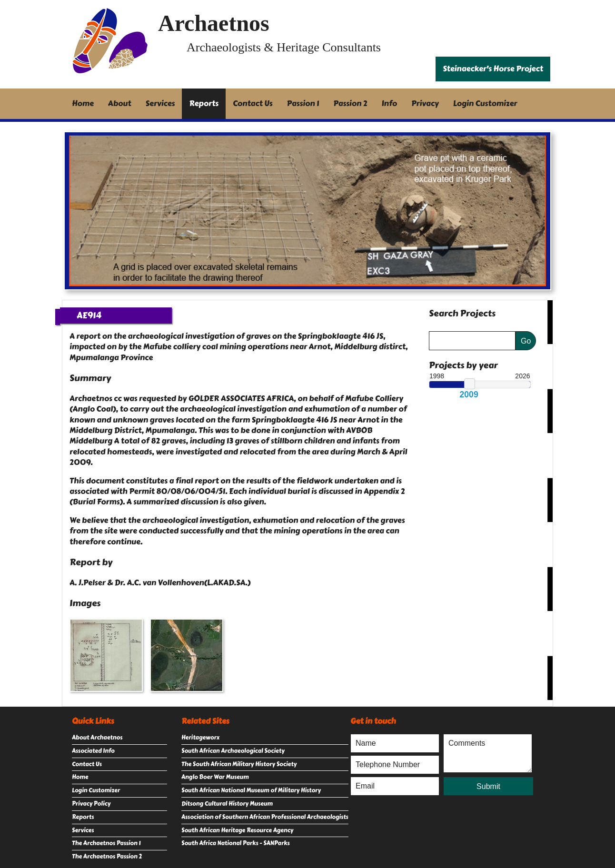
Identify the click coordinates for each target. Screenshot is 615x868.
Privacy (425, 104)
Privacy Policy (91, 804)
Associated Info (93, 751)
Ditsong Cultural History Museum (227, 804)
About (120, 104)
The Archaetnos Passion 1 (106, 843)
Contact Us (253, 104)
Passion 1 (303, 104)
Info (390, 104)
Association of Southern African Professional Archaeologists (265, 817)
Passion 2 (350, 104)
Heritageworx (200, 738)
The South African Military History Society (239, 764)
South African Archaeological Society (233, 751)
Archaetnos (214, 23)
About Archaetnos (97, 738)
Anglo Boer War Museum (215, 777)
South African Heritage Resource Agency (237, 830)
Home (83, 104)
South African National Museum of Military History (251, 790)
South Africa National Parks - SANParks (236, 843)
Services (160, 104)
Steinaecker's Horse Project (493, 69)
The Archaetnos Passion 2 (107, 857)
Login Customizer (485, 104)
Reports (204, 104)
